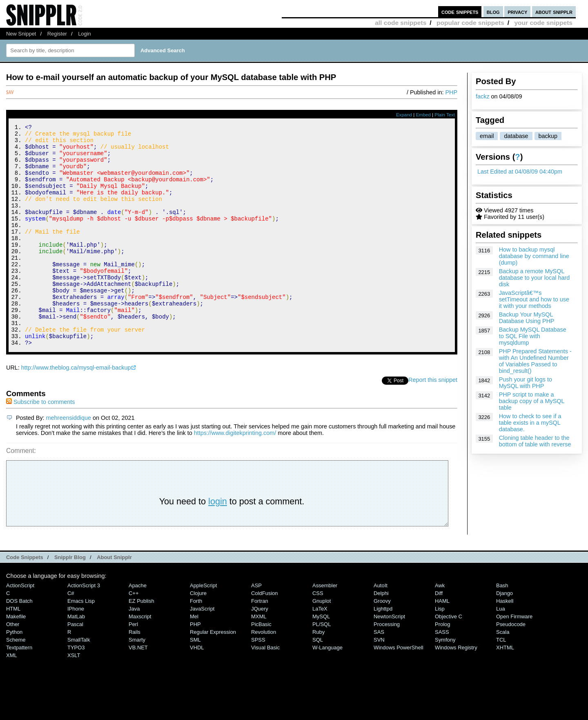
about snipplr (554, 12)
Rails (135, 674)
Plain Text (445, 115)
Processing (387, 666)
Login (85, 34)
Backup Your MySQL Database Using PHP (527, 318)
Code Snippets (25, 599)
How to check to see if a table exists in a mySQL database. (530, 423)
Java (134, 650)
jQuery (260, 650)
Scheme (16, 681)
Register (57, 34)
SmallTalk (79, 681)
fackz (483, 96)
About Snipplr (114, 599)
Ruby (318, 674)
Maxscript (140, 658)
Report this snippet (433, 421)
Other (13, 666)
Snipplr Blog (70, 599)
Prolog (442, 666)
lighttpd (383, 650)
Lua (501, 650)
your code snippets (543, 23)
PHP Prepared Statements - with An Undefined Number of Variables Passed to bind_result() (535, 361)
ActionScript (20, 627)
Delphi (381, 635)
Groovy (382, 643)
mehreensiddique (69, 459)
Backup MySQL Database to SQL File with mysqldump (533, 336)
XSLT (74, 697)
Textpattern (19, 689)
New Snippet (21, 34)
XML (12, 697)
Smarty (137, 681)
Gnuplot (322, 643)
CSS (318, 635)
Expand (404, 115)
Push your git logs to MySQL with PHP (526, 383)
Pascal (75, 666)
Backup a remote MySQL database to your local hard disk (535, 278)
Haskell (505, 643)
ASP (256, 627)
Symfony (445, 681)
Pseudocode (511, 666)
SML (195, 681)
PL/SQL (322, 666)
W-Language (327, 689)
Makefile (16, 658)
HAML (442, 643)
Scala (503, 674)
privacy (517, 12)
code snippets (460, 12)
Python (14, 674)
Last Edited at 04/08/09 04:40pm (520, 172)
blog (493, 12)
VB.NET (138, 689)
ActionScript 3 (84, 627)
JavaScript (202, 650)
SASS (442, 674)
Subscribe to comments (40, 444)
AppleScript (203, 627)
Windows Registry (456, 689)
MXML (259, 658)
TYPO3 (76, 689)
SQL (318, 681)
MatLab (76, 658)
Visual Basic (265, 689)
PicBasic (261, 666)
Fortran (260, 643)
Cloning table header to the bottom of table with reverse (535, 441)
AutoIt (381, 627)
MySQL (321, 658)
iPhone (76, 650)
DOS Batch (19, 643)
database (516, 136)
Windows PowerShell (399, 689)
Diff (439, 635)
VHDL (197, 689)
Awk (440, 627)
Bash (502, 627)
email (487, 136)
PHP (451, 92)
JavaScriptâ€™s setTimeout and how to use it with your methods (534, 299)
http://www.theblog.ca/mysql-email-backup (76, 409)
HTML (13, 650)
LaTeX (320, 650)
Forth (196, 643)
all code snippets (401, 23)
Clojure (198, 635)
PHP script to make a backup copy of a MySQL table (532, 401)
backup (548, 136)
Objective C (449, 658)
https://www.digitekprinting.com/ (235, 475)
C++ (134, 635)
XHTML (505, 689)
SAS (379, 674)
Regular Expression (213, 674)
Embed (423, 115)
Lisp (440, 650)
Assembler (325, 627)
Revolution (264, 674)
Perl (133, 666)
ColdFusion (265, 635)
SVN (379, 681)
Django (504, 635)
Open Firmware (514, 658)
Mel (194, 658)
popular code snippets (470, 23)
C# (71, 635)
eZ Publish (141, 643)
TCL (501, 681)
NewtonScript (389, 658)
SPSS (258, 681)
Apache (138, 627)
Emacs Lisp (81, 643)
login (218, 543)
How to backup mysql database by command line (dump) (534, 256)
